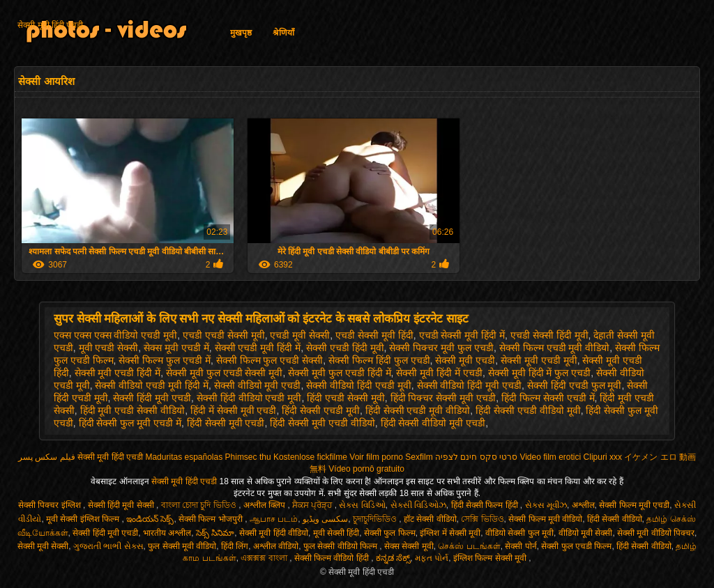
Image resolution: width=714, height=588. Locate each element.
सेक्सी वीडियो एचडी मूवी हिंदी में (151, 385)
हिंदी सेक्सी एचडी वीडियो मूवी (528, 410)
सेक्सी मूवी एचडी (465, 360)
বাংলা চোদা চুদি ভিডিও (200, 505)
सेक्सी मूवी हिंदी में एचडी (439, 373)
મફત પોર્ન (432, 558)
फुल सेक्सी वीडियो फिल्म (341, 546)
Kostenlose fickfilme (310, 457)
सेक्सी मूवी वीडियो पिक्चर (656, 533)
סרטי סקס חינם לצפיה (476, 457)
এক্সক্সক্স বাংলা (265, 558)
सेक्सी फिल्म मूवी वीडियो (545, 519)
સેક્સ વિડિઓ (362, 505)
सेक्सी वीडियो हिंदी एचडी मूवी (359, 385)
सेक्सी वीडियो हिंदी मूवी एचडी (470, 385)
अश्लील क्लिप (266, 505)
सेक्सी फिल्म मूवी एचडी (634, 505)
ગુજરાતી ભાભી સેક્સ (108, 546)
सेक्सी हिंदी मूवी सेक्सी (122, 505)
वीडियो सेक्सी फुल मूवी (519, 533)
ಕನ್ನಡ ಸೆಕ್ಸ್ (393, 558)
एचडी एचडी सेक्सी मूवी (224, 335)
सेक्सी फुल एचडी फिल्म (576, 546)
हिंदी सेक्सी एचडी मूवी (321, 410)
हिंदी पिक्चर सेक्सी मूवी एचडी (443, 398)
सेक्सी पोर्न (521, 546)
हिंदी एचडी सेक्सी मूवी (346, 398)
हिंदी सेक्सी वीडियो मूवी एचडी (433, 423)
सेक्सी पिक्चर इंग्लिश (51, 505)
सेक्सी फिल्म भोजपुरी (212, 519)
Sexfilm (419, 457)
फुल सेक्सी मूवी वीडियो (182, 546)
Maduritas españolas (184, 457)
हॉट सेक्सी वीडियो (430, 519)
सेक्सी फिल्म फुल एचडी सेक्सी (270, 360)
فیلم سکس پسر (47, 457)
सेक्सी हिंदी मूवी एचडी (152, 398)
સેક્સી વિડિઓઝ (418, 505)
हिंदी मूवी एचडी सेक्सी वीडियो (133, 410)
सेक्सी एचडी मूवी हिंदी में (258, 348)
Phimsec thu (248, 457)
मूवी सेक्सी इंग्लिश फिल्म (84, 519)
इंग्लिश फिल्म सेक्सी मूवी (491, 558)
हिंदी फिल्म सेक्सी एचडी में (548, 398)
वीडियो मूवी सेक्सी (586, 533)
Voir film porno (376, 457)
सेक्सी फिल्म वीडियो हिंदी (333, 558)
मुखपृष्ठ (241, 33)
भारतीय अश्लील (167, 533)
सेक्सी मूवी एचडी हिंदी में (118, 373)
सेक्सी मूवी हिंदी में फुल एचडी (539, 373)
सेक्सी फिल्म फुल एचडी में (165, 360)
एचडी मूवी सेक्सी (300, 335)
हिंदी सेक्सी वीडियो (615, 519)
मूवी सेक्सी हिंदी (336, 533)
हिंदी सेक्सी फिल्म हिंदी (486, 505)
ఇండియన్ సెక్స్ (150, 519)
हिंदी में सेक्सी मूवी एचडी (234, 410)
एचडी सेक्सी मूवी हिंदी (374, 335)
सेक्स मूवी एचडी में (176, 348)
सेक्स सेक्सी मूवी (409, 546)
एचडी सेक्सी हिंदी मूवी (549, 335)
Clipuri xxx (603, 457)
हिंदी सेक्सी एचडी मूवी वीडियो (418, 410)
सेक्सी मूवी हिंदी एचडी (50, 25)
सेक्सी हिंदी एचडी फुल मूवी (575, 385)
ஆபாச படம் (274, 519)
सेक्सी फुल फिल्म (390, 533)
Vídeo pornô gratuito (366, 469)
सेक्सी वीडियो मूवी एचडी (258, 385)
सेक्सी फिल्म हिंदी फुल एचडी (379, 360)
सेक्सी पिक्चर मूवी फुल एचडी (441, 348)
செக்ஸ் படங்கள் (469, 546)
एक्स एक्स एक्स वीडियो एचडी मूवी (115, 335)
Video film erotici (550, 457)
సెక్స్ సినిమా (215, 533)
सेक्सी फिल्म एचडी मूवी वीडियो (555, 348)
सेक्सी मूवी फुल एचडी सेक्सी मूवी (224, 373)
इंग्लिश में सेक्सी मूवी (450, 533)
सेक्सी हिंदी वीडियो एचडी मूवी (249, 398)
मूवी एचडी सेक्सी (109, 348)
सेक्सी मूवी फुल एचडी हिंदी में (339, 373)
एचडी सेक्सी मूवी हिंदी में (462, 335)
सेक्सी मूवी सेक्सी (43, 546)
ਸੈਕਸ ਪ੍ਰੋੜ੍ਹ (313, 505)
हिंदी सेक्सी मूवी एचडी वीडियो (322, 423)
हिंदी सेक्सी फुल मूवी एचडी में (130, 423)
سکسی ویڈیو (325, 519)
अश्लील (583, 505)
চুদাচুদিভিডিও (376, 519)
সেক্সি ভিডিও (482, 519)
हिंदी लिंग (235, 546)
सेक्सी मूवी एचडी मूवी (539, 360)
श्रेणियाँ (283, 33)
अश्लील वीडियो (276, 546)
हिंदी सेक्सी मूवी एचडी (226, 423)
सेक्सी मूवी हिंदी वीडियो (274, 533)
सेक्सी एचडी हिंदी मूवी (345, 348)
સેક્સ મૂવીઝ (546, 505)
